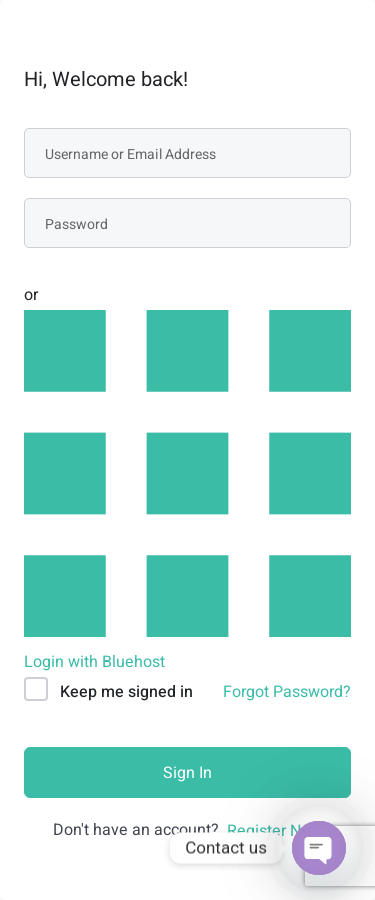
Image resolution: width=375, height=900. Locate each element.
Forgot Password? (287, 692)
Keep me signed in (126, 692)
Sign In (187, 773)
